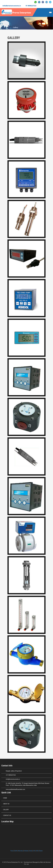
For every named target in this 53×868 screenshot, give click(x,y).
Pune (12, 851)
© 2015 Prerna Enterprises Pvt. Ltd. (13, 862)
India (31, 851)
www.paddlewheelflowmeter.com (15, 789)
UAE (37, 851)
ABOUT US (6, 804)
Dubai (41, 851)
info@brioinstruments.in (12, 6)
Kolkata (26, 851)
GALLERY (6, 810)
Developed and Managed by (32, 862)
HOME (5, 798)
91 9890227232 (31, 6)
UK (34, 851)
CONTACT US (7, 815)
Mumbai (21, 851)
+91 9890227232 (11, 775)
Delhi (16, 851)
